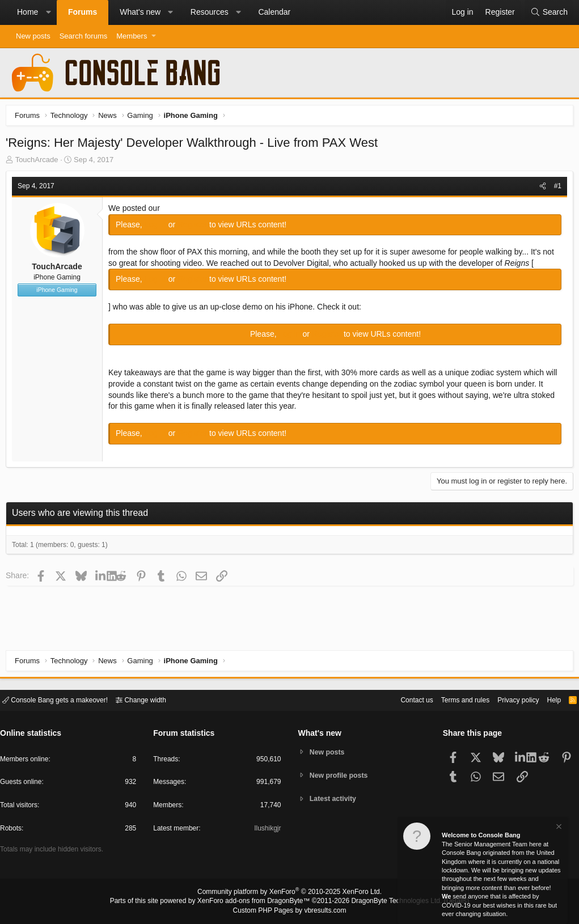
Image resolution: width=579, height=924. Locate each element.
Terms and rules (451, 699)
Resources (210, 12)
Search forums (84, 36)
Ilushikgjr (266, 830)
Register (196, 227)
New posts (33, 36)
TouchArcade (40, 162)
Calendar (274, 12)
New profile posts (341, 775)
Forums (83, 12)
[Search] (549, 12)
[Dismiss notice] (558, 828)
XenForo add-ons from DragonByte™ (256, 902)
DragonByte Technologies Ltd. (388, 902)
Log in (159, 227)
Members (132, 36)
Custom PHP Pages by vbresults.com (289, 911)
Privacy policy (508, 699)
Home (28, 12)
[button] (48, 12)
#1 (555, 189)
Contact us (399, 699)
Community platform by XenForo (290, 893)
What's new (140, 12)
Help (547, 699)
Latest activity (335, 800)
